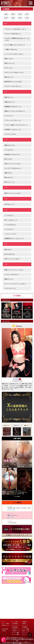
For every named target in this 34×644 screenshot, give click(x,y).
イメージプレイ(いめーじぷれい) (14, 54)
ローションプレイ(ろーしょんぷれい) (15, 284)
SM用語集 (15, 627)
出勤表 (24, 623)
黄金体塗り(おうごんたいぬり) (13, 82)
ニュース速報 (5, 623)
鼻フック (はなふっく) (11, 220)
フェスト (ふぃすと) (10, 234)
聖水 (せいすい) (9, 177)
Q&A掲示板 (5, 629)
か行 (13, 14)
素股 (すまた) (8, 173)
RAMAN (5, 2)
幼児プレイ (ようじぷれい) (12, 259)
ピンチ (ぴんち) (9, 229)
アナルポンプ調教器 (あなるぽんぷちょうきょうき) (17, 39)
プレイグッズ (15, 625)
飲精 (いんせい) (9, 59)
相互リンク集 (26, 631)
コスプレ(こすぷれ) (10, 134)
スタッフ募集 (15, 634)
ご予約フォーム (16, 629)
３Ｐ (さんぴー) (9, 150)
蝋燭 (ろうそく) (9, 279)
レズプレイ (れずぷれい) (11, 275)
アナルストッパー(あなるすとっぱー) (15, 29)
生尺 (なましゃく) (10, 204)
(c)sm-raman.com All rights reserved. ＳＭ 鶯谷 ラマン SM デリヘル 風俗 (17, 643)
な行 (6, 18)
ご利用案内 (15, 623)
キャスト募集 (15, 633)
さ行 (20, 14)
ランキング (25, 625)
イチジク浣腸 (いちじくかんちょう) (15, 45)
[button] (3, 357)
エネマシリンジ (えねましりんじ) (14, 72)
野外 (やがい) (8, 250)
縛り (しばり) (8, 159)
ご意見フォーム (16, 631)
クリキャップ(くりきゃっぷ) (13, 120)
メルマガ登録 (26, 629)
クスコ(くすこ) (9, 116)
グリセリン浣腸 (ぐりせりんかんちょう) (16, 125)
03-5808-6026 (15, 639)
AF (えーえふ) (8, 68)
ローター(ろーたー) (10, 288)
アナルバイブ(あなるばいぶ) (13, 34)
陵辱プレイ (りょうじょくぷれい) (14, 270)
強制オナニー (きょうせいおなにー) (15, 111)
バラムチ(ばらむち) (10, 225)
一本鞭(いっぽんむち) (11, 49)
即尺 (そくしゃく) (10, 182)
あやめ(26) (16, 379)
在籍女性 (24, 622)
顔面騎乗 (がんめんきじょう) (13, 107)
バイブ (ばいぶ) (9, 215)
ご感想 (4, 631)
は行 (13, 18)
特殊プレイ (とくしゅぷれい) (13, 193)
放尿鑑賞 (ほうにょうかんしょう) (14, 238)
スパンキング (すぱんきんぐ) (13, 168)
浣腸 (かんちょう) (10, 102)
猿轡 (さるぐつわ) (10, 145)
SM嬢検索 (25, 627)
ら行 (27, 18)
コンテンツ (25, 633)
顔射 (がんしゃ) (9, 97)
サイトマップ (25, 634)
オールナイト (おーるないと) (13, 86)
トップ (4, 622)
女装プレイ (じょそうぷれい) (13, 164)
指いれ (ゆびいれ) (10, 254)
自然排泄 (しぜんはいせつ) (12, 154)
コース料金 (15, 622)
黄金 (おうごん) (9, 77)
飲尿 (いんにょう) (10, 63)
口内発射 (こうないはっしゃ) (13, 130)
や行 (20, 18)
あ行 (6, 14)
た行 (27, 14)
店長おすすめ (5, 625)
